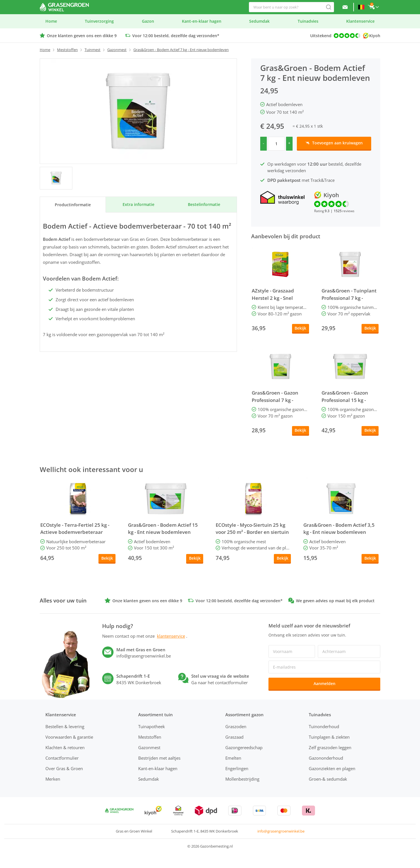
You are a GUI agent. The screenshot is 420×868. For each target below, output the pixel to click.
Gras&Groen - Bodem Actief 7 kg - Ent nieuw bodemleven (181, 50)
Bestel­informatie (204, 204)
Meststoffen (67, 50)
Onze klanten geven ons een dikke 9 (82, 36)
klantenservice (171, 636)
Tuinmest (93, 50)
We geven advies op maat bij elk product (335, 601)
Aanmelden (325, 683)
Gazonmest (117, 50)
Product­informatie (73, 205)
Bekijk (300, 328)
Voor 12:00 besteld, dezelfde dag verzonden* (176, 36)
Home (45, 50)
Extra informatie (138, 204)
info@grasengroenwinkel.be (281, 831)
